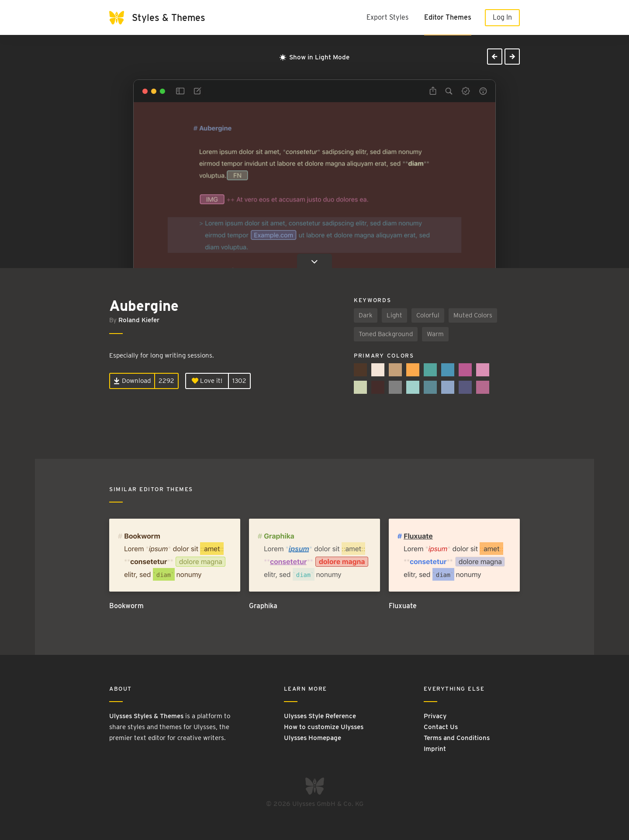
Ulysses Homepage (313, 738)
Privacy (435, 716)
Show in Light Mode (314, 57)
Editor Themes (448, 17)
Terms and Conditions (457, 738)
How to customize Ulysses (324, 727)
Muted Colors (473, 315)
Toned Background (386, 334)
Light (394, 315)
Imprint (435, 749)
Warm (435, 334)
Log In (502, 17)
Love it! (207, 381)
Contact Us (441, 727)
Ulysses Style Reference (320, 716)
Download (132, 381)
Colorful (428, 315)
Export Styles (387, 17)
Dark (366, 315)
